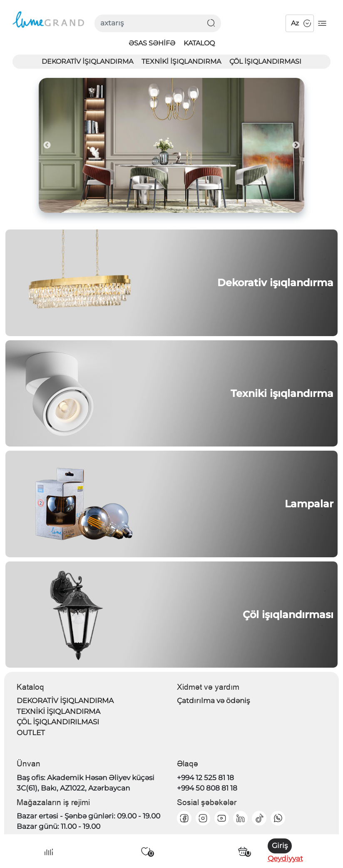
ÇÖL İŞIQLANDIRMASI (265, 61)
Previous (47, 145)
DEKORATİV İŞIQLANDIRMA (87, 61)
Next (296, 145)
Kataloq (199, 43)
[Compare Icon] (49, 851)
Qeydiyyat (285, 858)
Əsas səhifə (152, 43)
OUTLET (31, 733)
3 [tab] (171, 209)
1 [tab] (147, 209)
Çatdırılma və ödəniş (213, 701)
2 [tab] (159, 209)
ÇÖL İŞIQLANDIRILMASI (58, 722)
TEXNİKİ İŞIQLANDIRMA (181, 61)
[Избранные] (146, 851)
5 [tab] (196, 209)
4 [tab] (184, 209)
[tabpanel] (172, 145)
